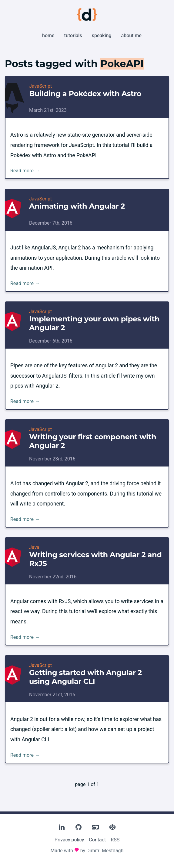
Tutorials (73, 36)
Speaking (102, 36)
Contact (97, 840)
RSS (115, 840)
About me (131, 36)
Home (48, 36)
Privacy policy (69, 840)
